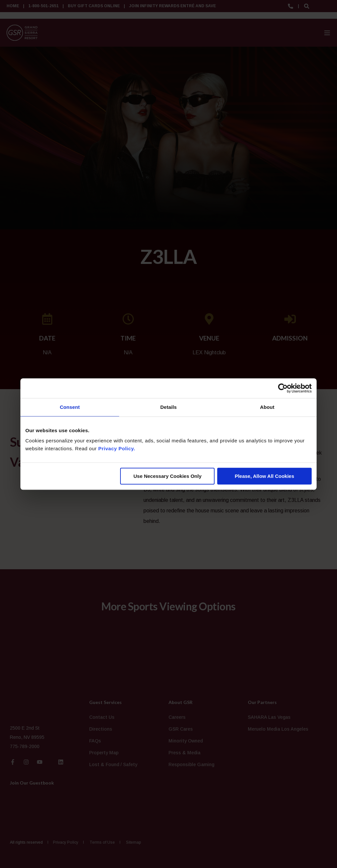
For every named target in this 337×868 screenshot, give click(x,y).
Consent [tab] (70, 407)
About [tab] (267, 407)
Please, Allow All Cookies (264, 476)
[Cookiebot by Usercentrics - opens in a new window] (283, 388)
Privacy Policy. (117, 448)
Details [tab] (168, 407)
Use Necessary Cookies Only (167, 476)
